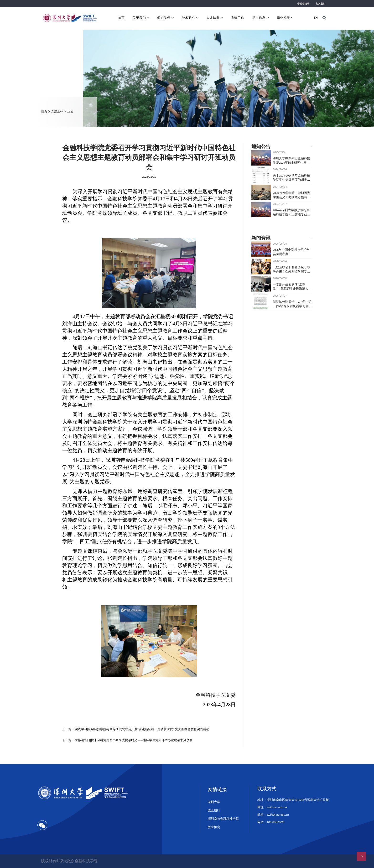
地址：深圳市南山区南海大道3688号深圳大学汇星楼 (293, 800)
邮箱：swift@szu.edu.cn (273, 815)
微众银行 (214, 810)
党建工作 (238, 18)
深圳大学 (214, 802)
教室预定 (214, 827)
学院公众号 (303, 4)
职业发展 (283, 18)
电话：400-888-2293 (271, 822)
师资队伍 (164, 18)
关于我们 (139, 18)
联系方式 (267, 789)
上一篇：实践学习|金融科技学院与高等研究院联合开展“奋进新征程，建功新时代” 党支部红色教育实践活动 (136, 729)
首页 (121, 18)
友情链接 (217, 789)
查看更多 (302, 146)
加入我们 (321, 4)
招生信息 (259, 18)
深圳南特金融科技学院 (223, 819)
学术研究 (188, 18)
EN (316, 18)
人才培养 (213, 18)
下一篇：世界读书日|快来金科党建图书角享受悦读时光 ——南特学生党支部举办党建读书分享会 (127, 740)
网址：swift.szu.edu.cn (272, 807)
